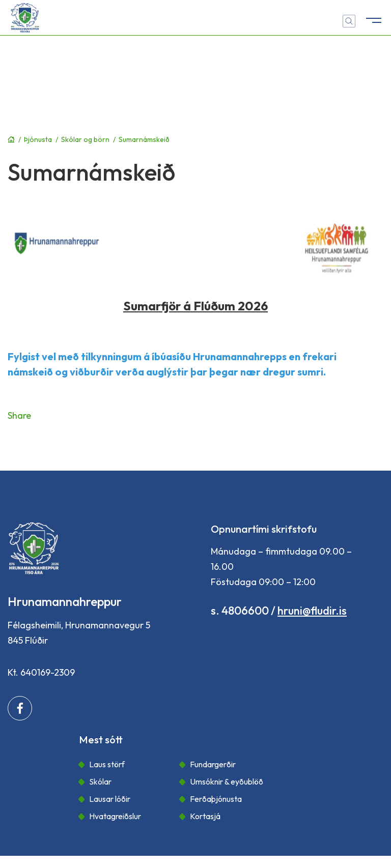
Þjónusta (38, 139)
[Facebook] (20, 708)
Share (19, 415)
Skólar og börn (85, 139)
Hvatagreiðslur (115, 816)
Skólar (100, 782)
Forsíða (11, 139)
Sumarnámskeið (144, 139)
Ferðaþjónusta (216, 799)
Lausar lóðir (110, 799)
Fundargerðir (213, 764)
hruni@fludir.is (312, 611)
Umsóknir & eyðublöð (227, 782)
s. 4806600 (240, 611)
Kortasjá (205, 816)
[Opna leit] (349, 21)
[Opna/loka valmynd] (373, 18)
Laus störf (107, 764)
